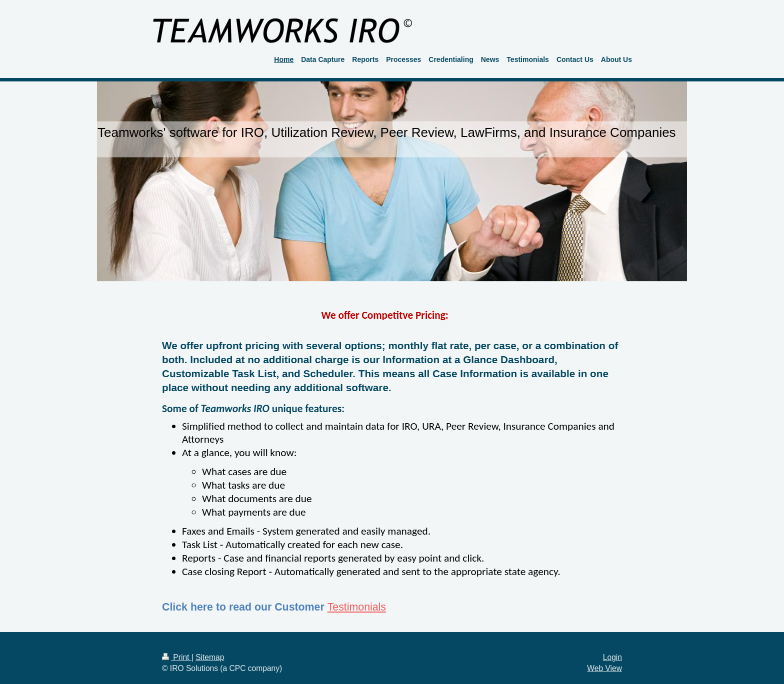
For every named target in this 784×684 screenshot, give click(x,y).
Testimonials (357, 607)
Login (612, 657)
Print (177, 657)
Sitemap (210, 657)
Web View (604, 668)
